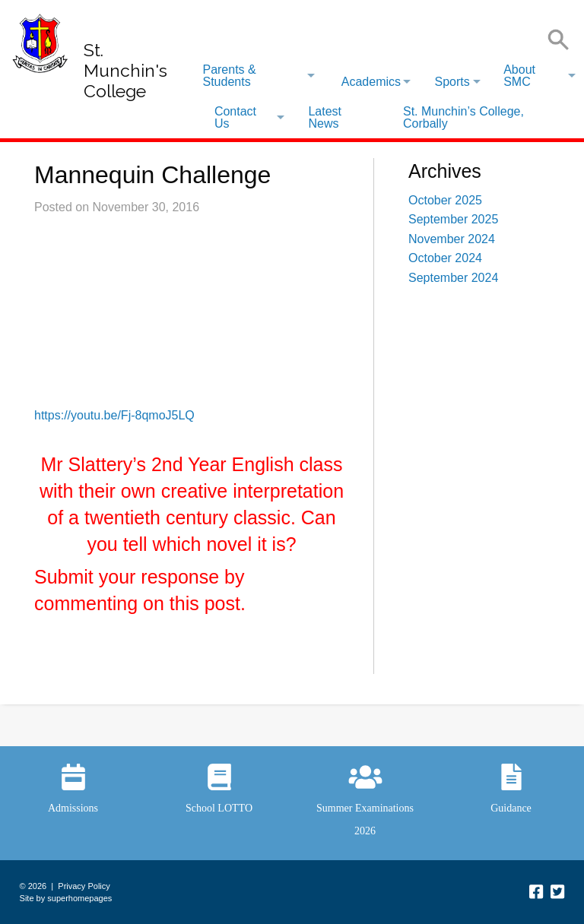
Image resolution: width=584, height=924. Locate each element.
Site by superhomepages (66, 898)
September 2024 (453, 278)
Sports (452, 82)
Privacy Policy (84, 886)
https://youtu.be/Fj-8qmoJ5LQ (114, 415)
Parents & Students (229, 76)
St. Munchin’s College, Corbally (463, 117)
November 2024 (452, 239)
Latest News (325, 117)
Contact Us (235, 117)
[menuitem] (258, 76)
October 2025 (445, 200)
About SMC (519, 76)
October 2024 (445, 258)
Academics (371, 82)
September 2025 (453, 219)
